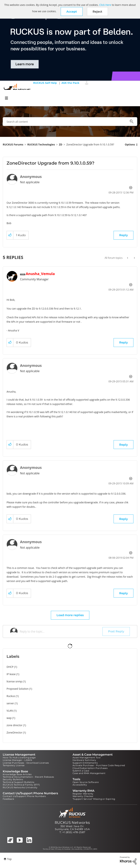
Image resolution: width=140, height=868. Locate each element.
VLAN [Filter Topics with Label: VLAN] (10, 711)
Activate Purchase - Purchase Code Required (99, 765)
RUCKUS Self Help (45, 83)
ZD (61, 144)
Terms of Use (48, 849)
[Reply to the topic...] (61, 631)
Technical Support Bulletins (19, 782)
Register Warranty (83, 794)
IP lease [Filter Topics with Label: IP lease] (11, 674)
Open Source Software (86, 782)
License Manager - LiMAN (17, 760)
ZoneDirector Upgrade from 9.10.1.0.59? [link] (90, 144)
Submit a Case (81, 771)
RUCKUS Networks (72, 823)
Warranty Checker (83, 796)
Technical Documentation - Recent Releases (28, 777)
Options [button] (130, 144)
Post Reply (116, 631)
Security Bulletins (13, 779)
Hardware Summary (84, 760)
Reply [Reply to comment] (124, 342)
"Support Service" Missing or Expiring (94, 799)
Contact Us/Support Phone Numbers (24, 796)
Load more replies (70, 615)
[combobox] (70, 122)
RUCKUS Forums (13, 144)
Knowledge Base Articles (17, 774)
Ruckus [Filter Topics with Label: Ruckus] (11, 696)
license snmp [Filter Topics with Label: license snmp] (14, 681)
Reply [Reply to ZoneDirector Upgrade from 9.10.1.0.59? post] (124, 235)
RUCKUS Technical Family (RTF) (21, 785)
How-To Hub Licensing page (19, 757)
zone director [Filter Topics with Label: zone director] (14, 725)
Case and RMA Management (89, 773)
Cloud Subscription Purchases (90, 768)
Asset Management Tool (86, 757)
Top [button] (9, 859)
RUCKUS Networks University (20, 787)
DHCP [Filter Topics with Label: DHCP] (10, 667)
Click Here (105, 5)
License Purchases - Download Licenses (26, 763)
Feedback (8, 799)
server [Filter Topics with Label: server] (10, 703)
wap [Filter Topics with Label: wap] (9, 718)
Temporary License (14, 765)
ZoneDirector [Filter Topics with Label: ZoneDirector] (14, 732)
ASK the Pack (70, 83)
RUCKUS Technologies (41, 144)
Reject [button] (97, 12)
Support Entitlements (85, 763)
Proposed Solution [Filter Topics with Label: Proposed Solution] (17, 689)
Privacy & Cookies (63, 849)
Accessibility (80, 785)
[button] (72, 11)
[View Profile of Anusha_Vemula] (40, 274)
